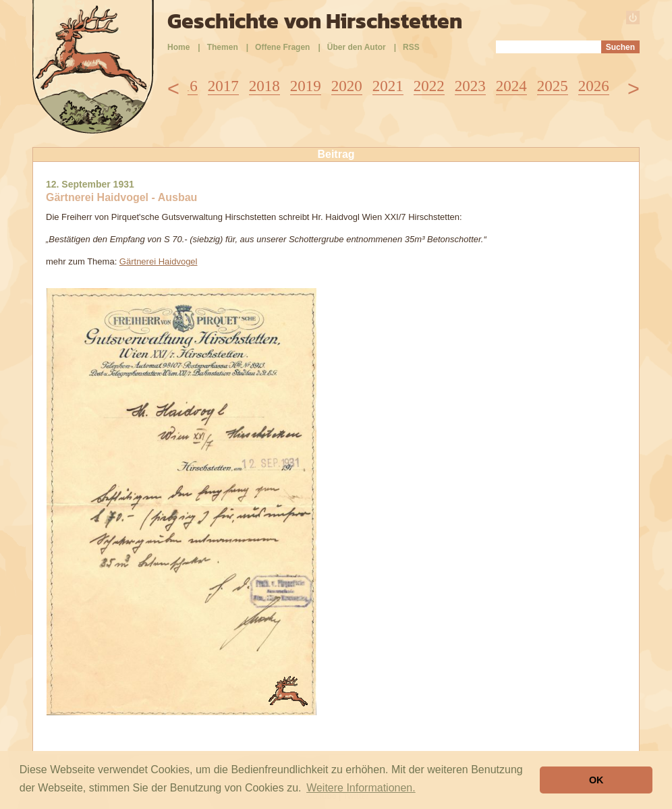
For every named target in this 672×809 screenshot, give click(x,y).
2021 (388, 86)
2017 (223, 86)
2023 (470, 86)
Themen (223, 47)
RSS (411, 47)
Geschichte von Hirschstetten (315, 21)
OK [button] (596, 780)
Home (178, 47)
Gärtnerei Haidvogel (159, 261)
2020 (347, 86)
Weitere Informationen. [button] (361, 788)
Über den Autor (357, 47)
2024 (511, 86)
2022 (429, 86)
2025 (553, 86)
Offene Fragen (282, 47)
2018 (264, 86)
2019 (306, 86)
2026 (594, 86)
